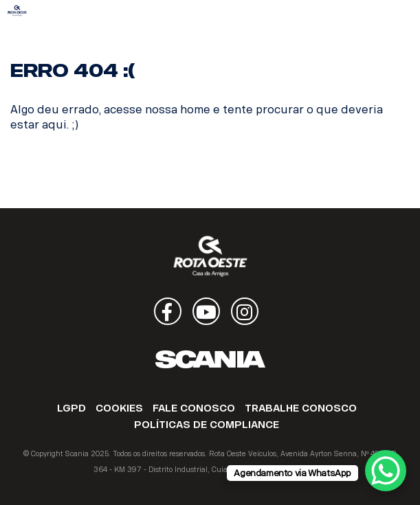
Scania (210, 359)
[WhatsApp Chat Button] (386, 471)
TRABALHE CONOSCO (301, 408)
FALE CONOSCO (194, 408)
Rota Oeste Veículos (17, 10)
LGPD (71, 408)
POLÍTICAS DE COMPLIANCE (207, 425)
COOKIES (119, 408)
